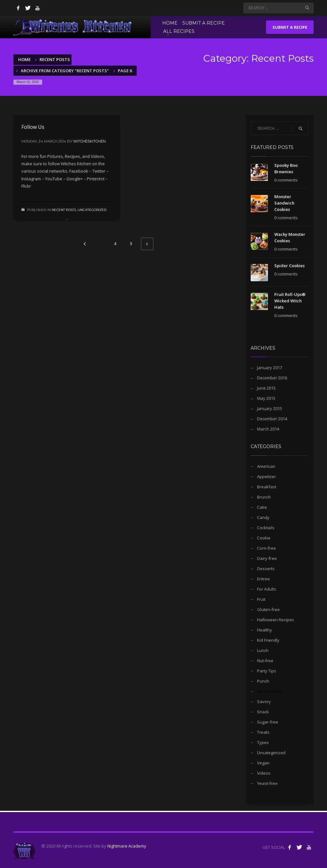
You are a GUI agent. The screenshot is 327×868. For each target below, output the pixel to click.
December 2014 (272, 419)
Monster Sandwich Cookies (284, 203)
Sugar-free (268, 722)
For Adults (267, 589)
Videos (264, 773)
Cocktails (266, 528)
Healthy (265, 630)
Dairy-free (267, 558)
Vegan (263, 763)
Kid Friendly (268, 640)
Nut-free (265, 661)
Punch (263, 681)
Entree (263, 579)
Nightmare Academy (127, 846)
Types (263, 742)
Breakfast (267, 487)
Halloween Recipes (276, 620)
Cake (262, 507)
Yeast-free (267, 783)
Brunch (264, 497)
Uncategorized (92, 210)
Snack (263, 712)
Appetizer (266, 477)
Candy (263, 517)
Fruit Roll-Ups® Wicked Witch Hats (290, 301)
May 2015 (266, 398)
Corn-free (266, 548)
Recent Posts (64, 210)
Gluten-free (268, 609)
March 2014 (268, 429)
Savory (264, 701)
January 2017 (270, 368)
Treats (263, 732)
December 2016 (272, 378)
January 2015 (270, 408)
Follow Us (33, 127)
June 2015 (266, 388)
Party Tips (267, 671)
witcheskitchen (89, 141)
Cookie (264, 538)
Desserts (266, 569)
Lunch (263, 650)
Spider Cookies (289, 266)
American (266, 466)
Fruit (261, 599)
